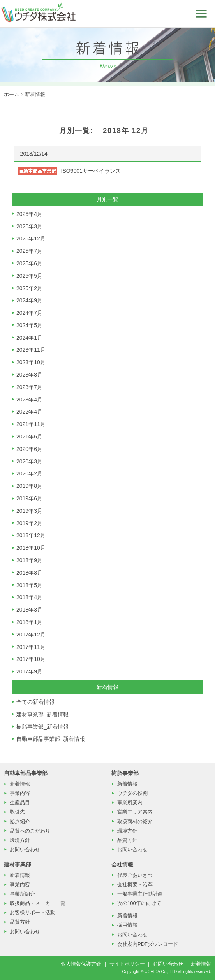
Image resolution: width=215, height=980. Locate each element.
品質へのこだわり (30, 831)
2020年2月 (29, 473)
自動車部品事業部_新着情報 (51, 739)
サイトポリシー (127, 964)
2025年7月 (29, 251)
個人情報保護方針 (81, 964)
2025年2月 (29, 288)
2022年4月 (29, 412)
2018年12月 (31, 535)
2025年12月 (31, 238)
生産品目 (20, 802)
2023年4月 (29, 400)
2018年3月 (29, 610)
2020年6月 (29, 449)
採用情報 (127, 925)
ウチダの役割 (132, 793)
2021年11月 (31, 424)
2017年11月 (31, 647)
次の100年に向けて (139, 903)
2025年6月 (29, 263)
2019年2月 (29, 523)
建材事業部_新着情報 (42, 714)
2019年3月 (29, 511)
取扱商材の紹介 (135, 821)
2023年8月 (29, 375)
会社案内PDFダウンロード (148, 944)
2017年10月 (31, 659)
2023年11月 (31, 350)
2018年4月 (29, 597)
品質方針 (127, 840)
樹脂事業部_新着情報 (42, 727)
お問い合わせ (25, 849)
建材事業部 (18, 864)
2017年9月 (29, 671)
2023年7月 (29, 387)
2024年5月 (29, 325)
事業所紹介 (22, 894)
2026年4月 (29, 214)
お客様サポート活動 (33, 913)
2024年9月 (29, 300)
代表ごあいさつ (135, 875)
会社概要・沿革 (135, 884)
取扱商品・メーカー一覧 (38, 903)
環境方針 (20, 840)
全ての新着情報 (35, 702)
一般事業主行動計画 (140, 894)
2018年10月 (31, 548)
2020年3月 (29, 461)
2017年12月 (31, 635)
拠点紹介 (20, 821)
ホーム (11, 94)
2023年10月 (31, 362)
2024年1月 (29, 338)
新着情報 (35, 94)
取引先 (17, 812)
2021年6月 (29, 437)
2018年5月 (29, 585)
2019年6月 (29, 498)
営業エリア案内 (135, 812)
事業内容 (20, 793)
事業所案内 (130, 802)
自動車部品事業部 (26, 773)
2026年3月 (29, 226)
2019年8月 (29, 486)
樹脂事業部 (125, 773)
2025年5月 (29, 276)
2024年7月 (29, 313)
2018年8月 (29, 573)
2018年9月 (29, 560)
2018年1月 (29, 622)
